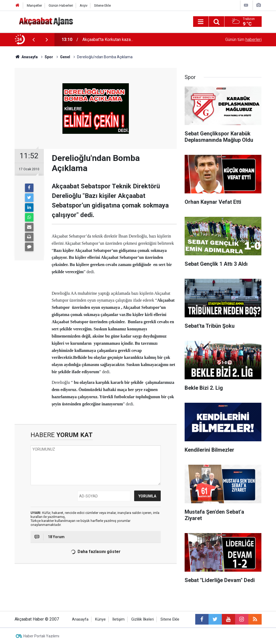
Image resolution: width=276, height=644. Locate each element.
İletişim (118, 619)
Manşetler (34, 5)
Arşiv (84, 5)
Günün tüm (243, 40)
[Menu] (201, 22)
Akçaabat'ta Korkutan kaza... (108, 40)
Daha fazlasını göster (95, 552)
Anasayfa (80, 619)
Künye (100, 619)
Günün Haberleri (61, 5)
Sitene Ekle (102, 5)
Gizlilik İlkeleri (143, 619)
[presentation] (34, 40)
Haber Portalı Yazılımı (41, 636)
